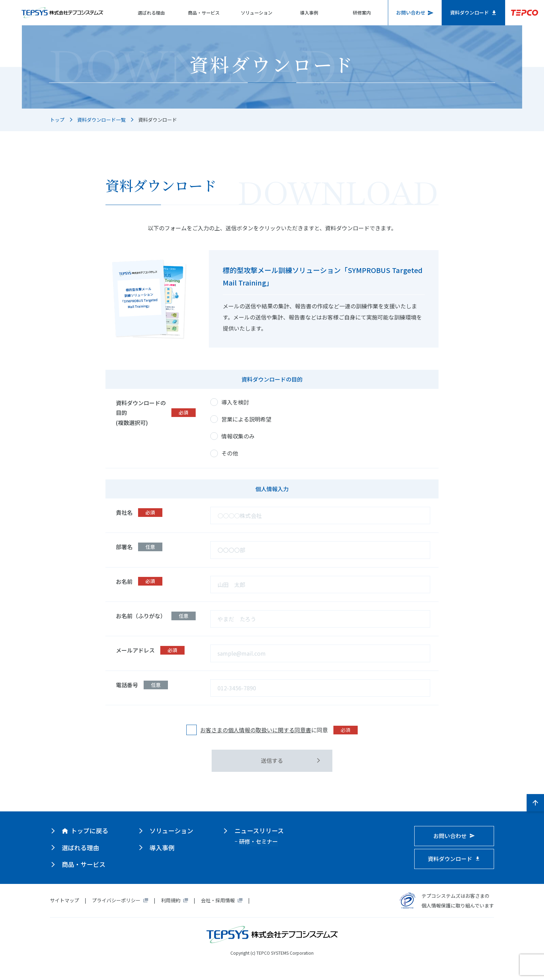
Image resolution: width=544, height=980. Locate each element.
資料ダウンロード (474, 12)
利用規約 (171, 901)
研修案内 (361, 13)
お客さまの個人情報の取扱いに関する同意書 (256, 730)
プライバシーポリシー (116, 901)
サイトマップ (65, 901)
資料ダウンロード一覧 (101, 120)
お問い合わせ (415, 12)
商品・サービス (200, 13)
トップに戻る (85, 831)
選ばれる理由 (147, 13)
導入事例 (308, 13)
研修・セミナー (258, 841)
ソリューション (254, 13)
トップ (57, 120)
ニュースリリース (258, 831)
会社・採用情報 (218, 901)
